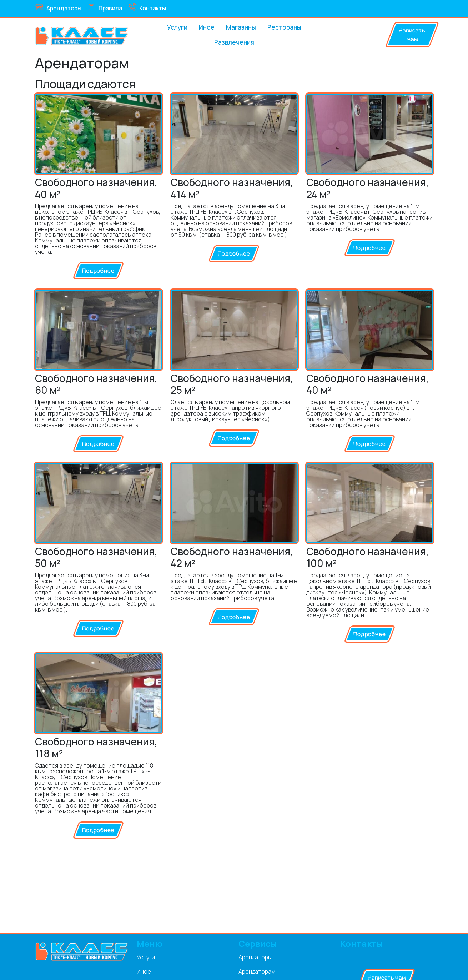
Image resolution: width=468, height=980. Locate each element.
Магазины (241, 27)
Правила (105, 7)
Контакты (147, 7)
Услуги (177, 27)
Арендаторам (257, 971)
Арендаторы (58, 7)
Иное (207, 27)
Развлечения (234, 42)
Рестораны (284, 27)
